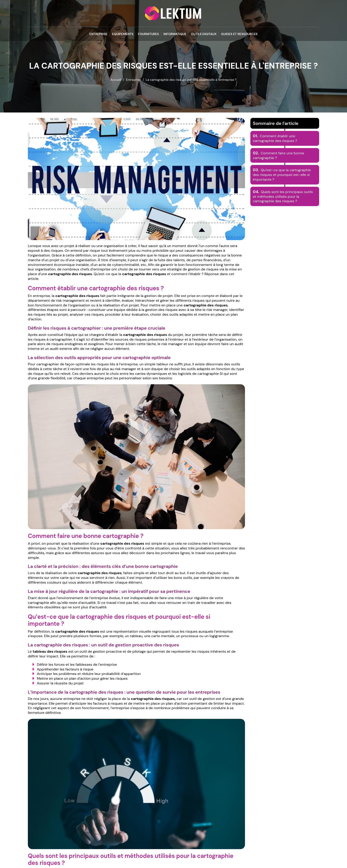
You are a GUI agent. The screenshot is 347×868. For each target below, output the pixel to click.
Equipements (123, 34)
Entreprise (98, 34)
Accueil (116, 80)
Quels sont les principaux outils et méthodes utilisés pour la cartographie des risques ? (283, 197)
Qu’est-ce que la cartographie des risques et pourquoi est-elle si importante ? (282, 175)
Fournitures (148, 34)
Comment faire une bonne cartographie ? (278, 155)
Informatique (175, 34)
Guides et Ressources (239, 34)
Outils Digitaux (204, 34)
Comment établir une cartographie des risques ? (275, 138)
